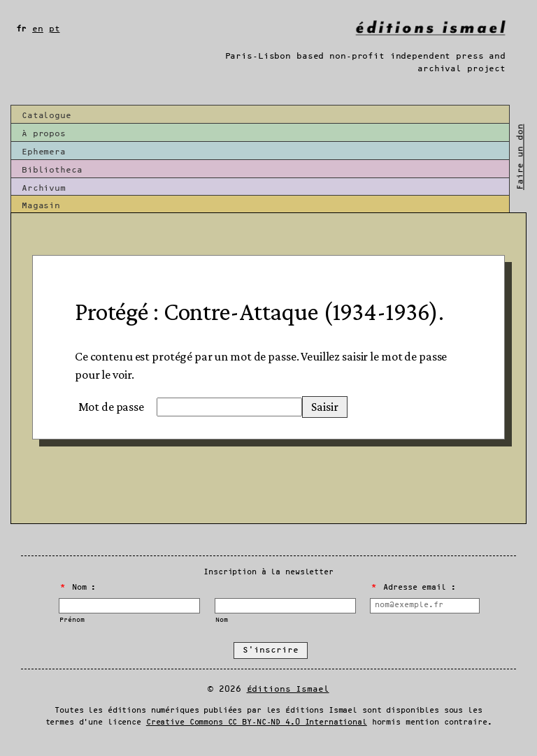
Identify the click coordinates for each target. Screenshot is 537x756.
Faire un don (520, 157)
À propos (44, 134)
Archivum (44, 188)
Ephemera (44, 152)
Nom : (78, 588)
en (38, 29)
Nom (222, 620)
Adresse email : (413, 588)
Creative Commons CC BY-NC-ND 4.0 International (257, 722)
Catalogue (46, 116)
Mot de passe (111, 407)
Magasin (41, 206)
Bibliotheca (52, 170)
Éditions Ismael (288, 689)
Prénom (72, 620)
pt (55, 29)
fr (22, 29)
